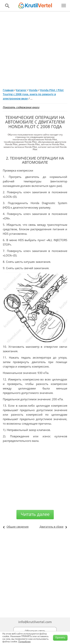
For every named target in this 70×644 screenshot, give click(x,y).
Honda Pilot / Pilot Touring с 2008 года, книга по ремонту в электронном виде (33, 94)
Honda (33, 90)
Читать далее (35, 514)
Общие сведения (18, 527)
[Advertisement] (35, 48)
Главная (8, 90)
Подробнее (24, 641)
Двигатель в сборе (52, 527)
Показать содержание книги (21, 107)
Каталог (21, 90)
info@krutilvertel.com (35, 622)
